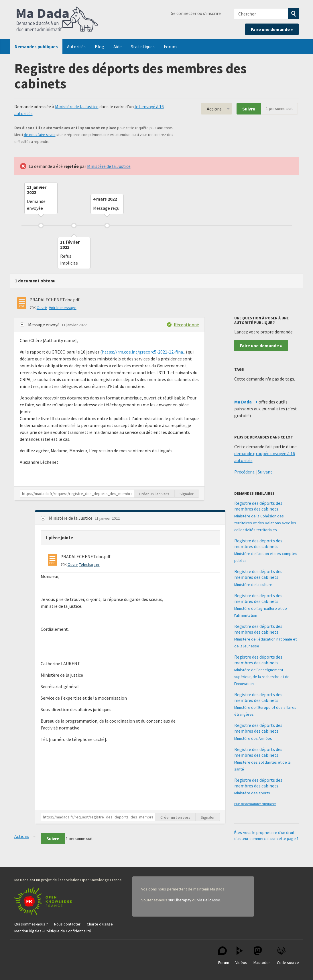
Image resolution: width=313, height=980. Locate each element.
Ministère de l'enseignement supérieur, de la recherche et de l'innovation (262, 677)
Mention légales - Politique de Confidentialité (53, 931)
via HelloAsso (209, 900)
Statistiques (143, 46)
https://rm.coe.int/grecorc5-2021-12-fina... (144, 352)
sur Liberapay (180, 900)
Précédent (244, 472)
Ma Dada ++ (246, 402)
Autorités (76, 46)
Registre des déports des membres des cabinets (258, 506)
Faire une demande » (272, 29)
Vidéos (241, 956)
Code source (288, 956)
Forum (170, 46)
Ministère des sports (252, 793)
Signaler (187, 494)
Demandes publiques (36, 46)
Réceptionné (186, 325)
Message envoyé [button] (44, 325)
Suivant (265, 472)
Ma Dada (57, 20)
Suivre (249, 109)
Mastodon (262, 956)
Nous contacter (67, 924)
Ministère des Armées (253, 738)
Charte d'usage (100, 924)
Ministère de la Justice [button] (71, 518)
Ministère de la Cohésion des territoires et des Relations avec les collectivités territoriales (265, 523)
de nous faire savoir (40, 135)
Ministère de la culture (253, 585)
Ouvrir (42, 308)
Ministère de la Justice (77, 106)
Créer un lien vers (154, 494)
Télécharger (89, 564)
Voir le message (63, 308)
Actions (214, 109)
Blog (100, 46)
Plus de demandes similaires (255, 804)
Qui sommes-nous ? (31, 924)
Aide (118, 46)
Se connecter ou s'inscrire (196, 13)
